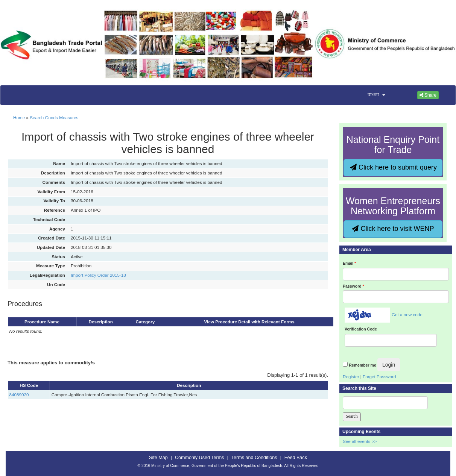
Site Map (158, 458)
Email (349, 263)
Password (353, 286)
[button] (372, 95)
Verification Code (361, 329)
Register (351, 377)
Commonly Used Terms (199, 458)
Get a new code (407, 315)
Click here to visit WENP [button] (393, 229)
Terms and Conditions (254, 458)
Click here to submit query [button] (393, 167)
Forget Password (379, 377)
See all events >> (360, 441)
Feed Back (296, 458)
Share (428, 95)
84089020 (19, 395)
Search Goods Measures (54, 117)
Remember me (362, 365)
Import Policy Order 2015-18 (98, 275)
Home (19, 117)
